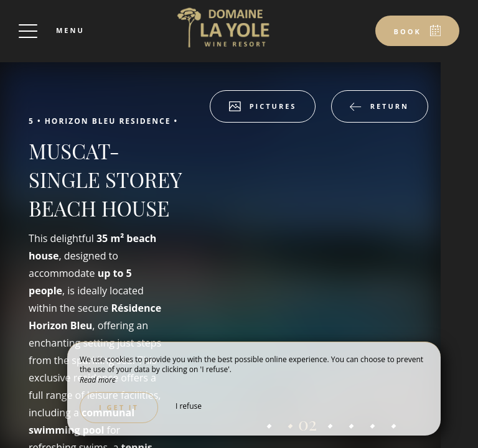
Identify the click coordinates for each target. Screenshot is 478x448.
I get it (119, 407)
